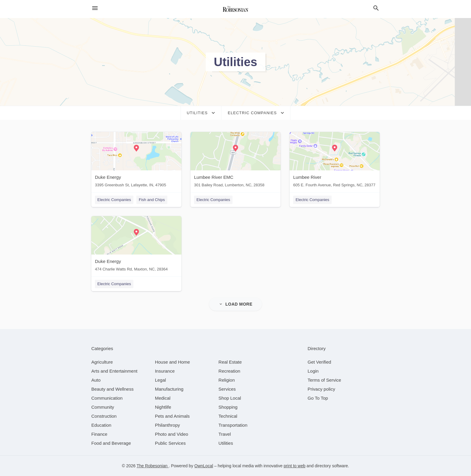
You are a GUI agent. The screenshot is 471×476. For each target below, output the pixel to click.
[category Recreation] (229, 371)
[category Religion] (226, 380)
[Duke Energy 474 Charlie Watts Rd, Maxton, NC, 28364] (136, 245)
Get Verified (319, 362)
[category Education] (101, 425)
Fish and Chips (152, 200)
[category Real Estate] (230, 362)
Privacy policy (321, 389)
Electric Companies (114, 200)
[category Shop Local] (230, 398)
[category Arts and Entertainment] (114, 371)
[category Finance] (99, 434)
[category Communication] (107, 398)
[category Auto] (96, 380)
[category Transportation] (233, 425)
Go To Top (318, 398)
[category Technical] (228, 416)
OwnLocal (204, 466)
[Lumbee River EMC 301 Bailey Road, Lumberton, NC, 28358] (235, 161)
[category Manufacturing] (169, 389)
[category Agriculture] (102, 362)
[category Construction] (104, 416)
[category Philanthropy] (167, 425)
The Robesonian (153, 466)
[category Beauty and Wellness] (112, 389)
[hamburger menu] (95, 8)
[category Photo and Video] (172, 434)
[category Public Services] (170, 443)
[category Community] (103, 407)
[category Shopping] (228, 407)
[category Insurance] (165, 371)
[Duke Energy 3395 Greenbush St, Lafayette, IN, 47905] (136, 161)
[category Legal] (161, 380)
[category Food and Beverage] (111, 443)
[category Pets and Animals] (172, 416)
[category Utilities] (226, 443)
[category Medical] (163, 398)
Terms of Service (324, 380)
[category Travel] (225, 434)
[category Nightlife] (163, 407)
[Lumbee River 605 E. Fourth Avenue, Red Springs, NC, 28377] (335, 161)
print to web (294, 466)
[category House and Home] (173, 362)
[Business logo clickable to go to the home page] (235, 9)
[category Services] (227, 389)
